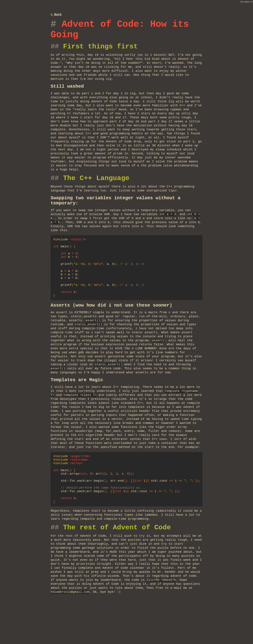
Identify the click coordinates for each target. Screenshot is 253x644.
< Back (56, 15)
